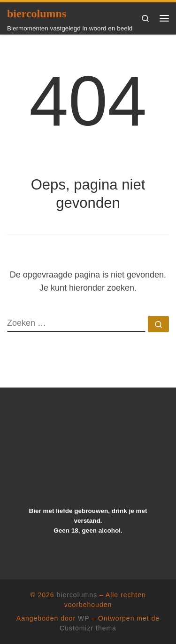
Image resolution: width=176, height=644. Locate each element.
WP (84, 618)
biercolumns (77, 595)
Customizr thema (88, 628)
